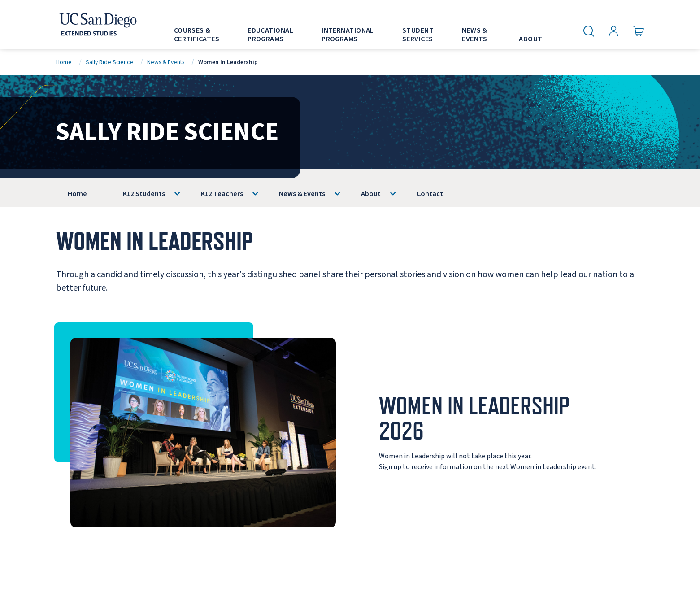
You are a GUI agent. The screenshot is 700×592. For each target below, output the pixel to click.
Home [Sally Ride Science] (77, 194)
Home (64, 62)
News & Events (166, 62)
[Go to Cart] (639, 31)
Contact (430, 194)
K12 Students (144, 194)
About (371, 194)
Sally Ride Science (109, 62)
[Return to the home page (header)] (97, 25)
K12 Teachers (222, 194)
